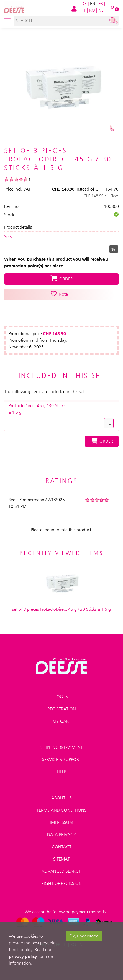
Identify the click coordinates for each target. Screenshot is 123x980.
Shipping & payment (62, 747)
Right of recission (61, 883)
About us (61, 798)
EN (93, 3)
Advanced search (62, 871)
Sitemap (62, 859)
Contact (62, 847)
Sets (8, 237)
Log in (61, 697)
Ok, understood (84, 936)
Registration (62, 709)
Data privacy (62, 835)
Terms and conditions (61, 810)
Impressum (61, 822)
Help (61, 772)
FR (101, 3)
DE (84, 3)
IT (84, 10)
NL (101, 10)
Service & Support (62, 760)
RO (92, 10)
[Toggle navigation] (7, 21)
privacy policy (23, 956)
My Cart (62, 721)
